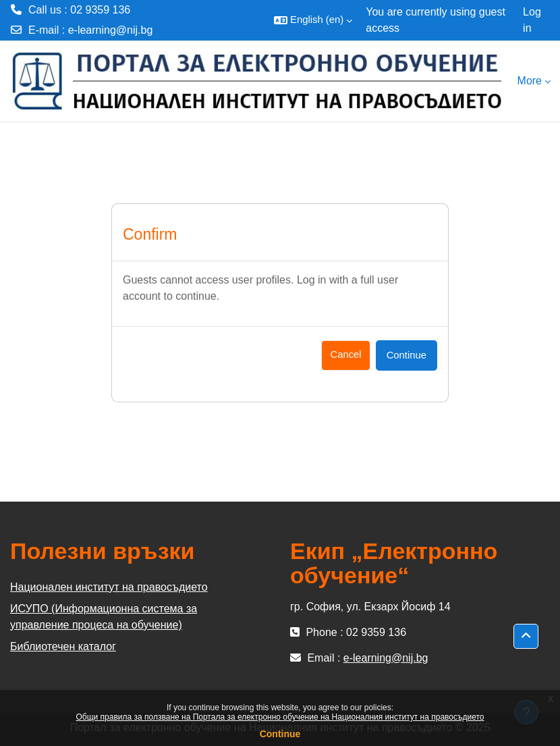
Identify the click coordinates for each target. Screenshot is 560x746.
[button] (313, 20)
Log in (532, 20)
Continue (280, 734)
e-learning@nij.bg (111, 30)
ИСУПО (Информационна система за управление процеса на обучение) (104, 617)
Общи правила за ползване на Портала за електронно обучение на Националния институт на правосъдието (280, 717)
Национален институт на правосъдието (109, 587)
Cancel (345, 354)
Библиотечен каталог (63, 646)
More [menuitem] (530, 81)
